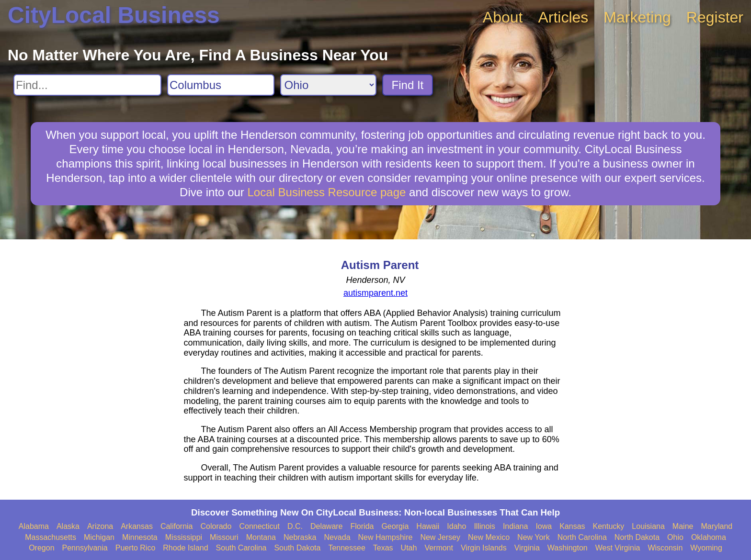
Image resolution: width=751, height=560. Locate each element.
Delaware (327, 526)
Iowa (544, 526)
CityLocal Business (114, 15)
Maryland (717, 526)
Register (715, 17)
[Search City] (221, 85)
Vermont (439, 548)
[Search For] (87, 85)
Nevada (337, 537)
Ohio (675, 537)
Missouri (224, 537)
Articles (563, 17)
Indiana (516, 526)
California (177, 526)
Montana (261, 537)
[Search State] (328, 85)
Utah (409, 548)
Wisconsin (665, 548)
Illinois (484, 526)
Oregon (41, 548)
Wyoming (706, 548)
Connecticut (259, 526)
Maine (683, 526)
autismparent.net (375, 293)
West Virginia (618, 548)
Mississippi (184, 537)
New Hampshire (386, 537)
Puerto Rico (136, 548)
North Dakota (637, 537)
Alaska (68, 526)
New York (534, 537)
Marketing (637, 17)
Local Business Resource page (327, 192)
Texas (383, 548)
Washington (568, 548)
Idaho (456, 526)
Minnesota (140, 537)
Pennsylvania (85, 548)
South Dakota (297, 548)
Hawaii (428, 526)
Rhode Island (185, 548)
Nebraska (300, 537)
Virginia (527, 548)
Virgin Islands (484, 548)
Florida (362, 526)
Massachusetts (51, 537)
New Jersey (440, 537)
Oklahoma (709, 537)
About (503, 17)
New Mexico (489, 537)
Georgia (395, 526)
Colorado (216, 526)
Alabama (34, 526)
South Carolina (241, 548)
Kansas (572, 526)
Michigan (99, 537)
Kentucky (609, 526)
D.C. (295, 526)
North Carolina (582, 537)
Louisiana (648, 526)
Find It (408, 85)
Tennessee (347, 548)
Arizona (100, 526)
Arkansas (137, 526)
